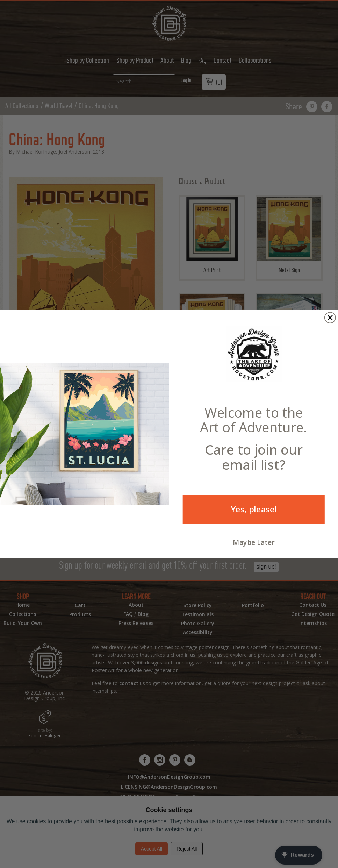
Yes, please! (253, 509)
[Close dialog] (330, 318)
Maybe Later (254, 542)
